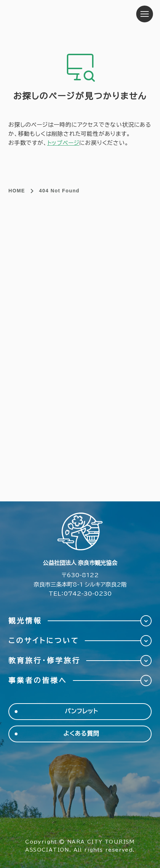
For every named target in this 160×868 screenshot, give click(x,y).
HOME (17, 191)
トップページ (63, 143)
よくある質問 (81, 734)
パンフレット (81, 711)
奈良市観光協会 (52, 14)
